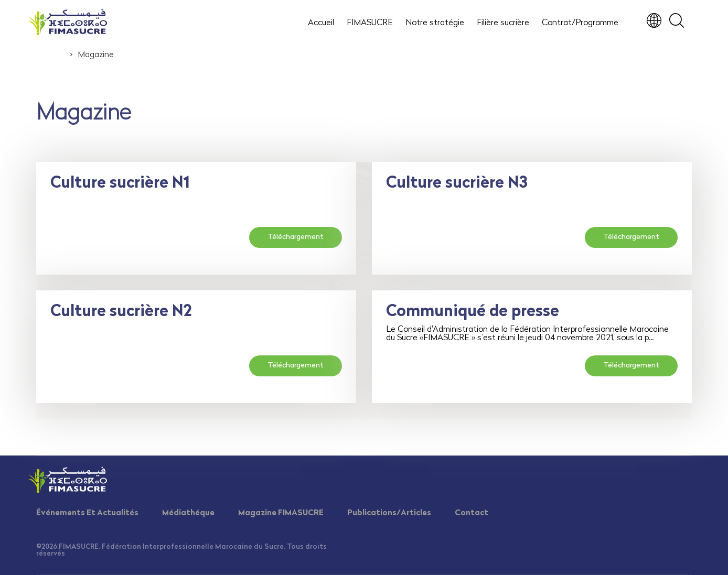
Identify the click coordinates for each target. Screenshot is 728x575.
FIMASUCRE (370, 23)
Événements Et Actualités (87, 513)
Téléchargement (296, 237)
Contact (472, 513)
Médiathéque (188, 513)
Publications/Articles (389, 513)
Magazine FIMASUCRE (281, 513)
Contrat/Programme (580, 23)
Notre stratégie (435, 23)
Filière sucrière (503, 23)
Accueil (321, 23)
